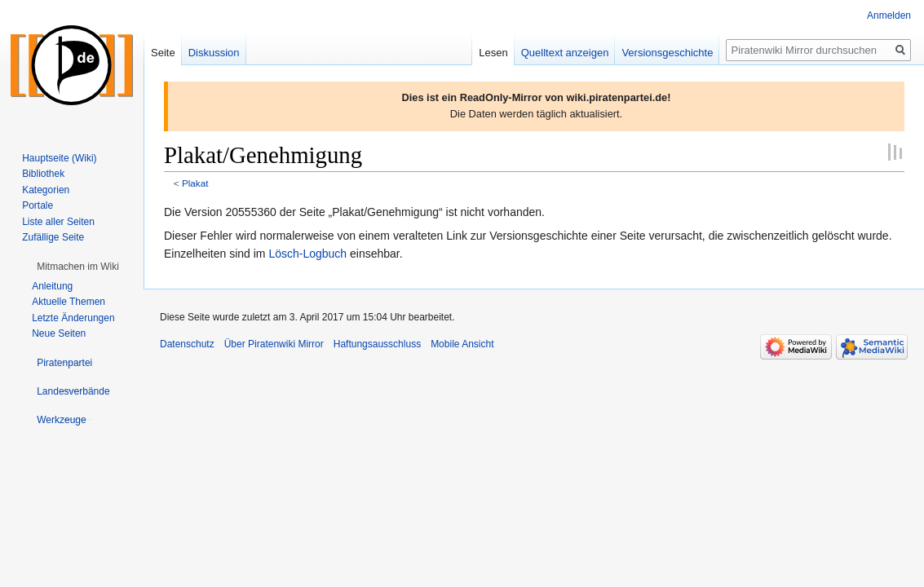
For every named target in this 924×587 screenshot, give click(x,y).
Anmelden (889, 15)
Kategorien (46, 190)
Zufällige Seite (53, 237)
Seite (163, 53)
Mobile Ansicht (462, 344)
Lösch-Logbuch (307, 254)
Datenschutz (187, 344)
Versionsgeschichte (667, 53)
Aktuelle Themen (69, 302)
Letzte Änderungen (73, 318)
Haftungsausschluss (377, 344)
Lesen (493, 53)
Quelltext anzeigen (565, 53)
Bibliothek (43, 174)
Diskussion (214, 53)
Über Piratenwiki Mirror (274, 344)
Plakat (195, 183)
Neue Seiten (59, 333)
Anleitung (52, 286)
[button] (78, 267)
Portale (38, 205)
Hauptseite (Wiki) (59, 158)
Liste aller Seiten (58, 222)
